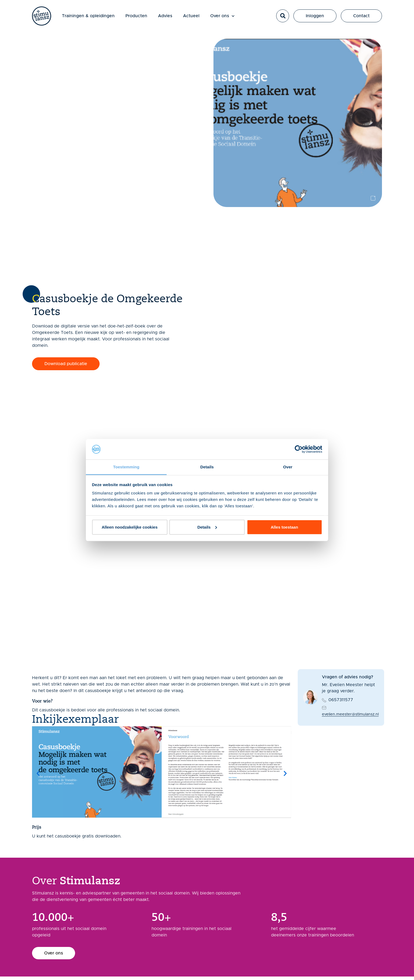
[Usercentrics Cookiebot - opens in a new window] (299, 449)
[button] (283, 17)
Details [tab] (207, 467)
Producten (139, 17)
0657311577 (341, 700)
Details (207, 527)
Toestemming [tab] (126, 467)
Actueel (194, 17)
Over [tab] (288, 467)
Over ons (225, 17)
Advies (168, 17)
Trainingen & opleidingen (91, 17)
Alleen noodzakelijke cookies (130, 527)
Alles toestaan (285, 527)
